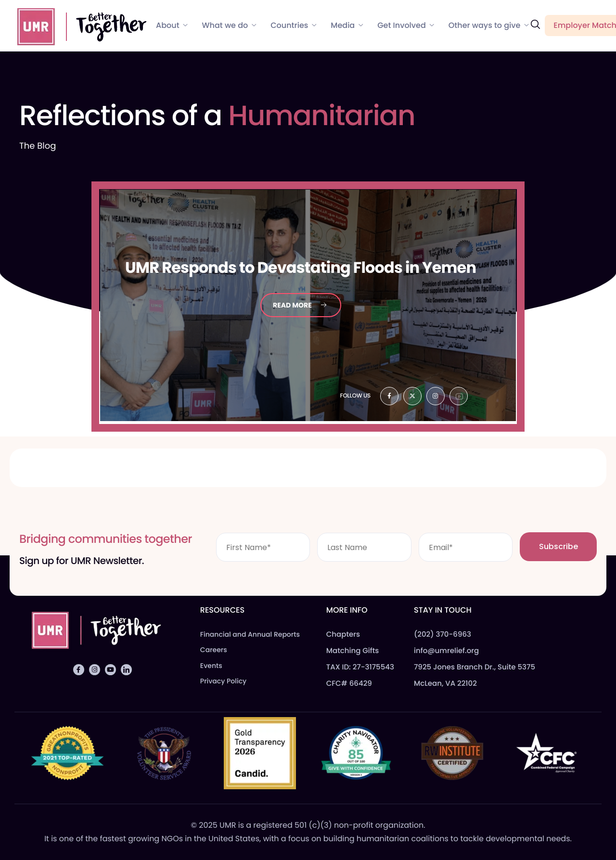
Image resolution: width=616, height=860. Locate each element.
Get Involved (406, 26)
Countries (293, 26)
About (172, 26)
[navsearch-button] (535, 25)
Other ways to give (489, 26)
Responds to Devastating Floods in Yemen (301, 268)
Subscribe (558, 546)
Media (347, 26)
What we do (229, 26)
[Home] (77, 25)
